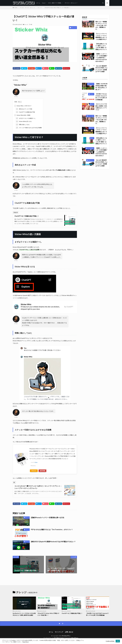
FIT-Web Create (59, 638)
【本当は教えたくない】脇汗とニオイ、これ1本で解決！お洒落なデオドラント (101, 47)
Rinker (36, 462)
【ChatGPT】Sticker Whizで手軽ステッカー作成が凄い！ (57, 8)
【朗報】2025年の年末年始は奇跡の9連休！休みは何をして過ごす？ (101, 87)
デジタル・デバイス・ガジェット (27, 8)
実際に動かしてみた (23, 125)
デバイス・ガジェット (71, 3)
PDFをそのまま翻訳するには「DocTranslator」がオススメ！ (52, 529)
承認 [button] (118, 641)
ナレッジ (40, 8)
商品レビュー (91, 160)
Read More (26, 642)
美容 (93, 104)
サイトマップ (59, 632)
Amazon (34, 471)
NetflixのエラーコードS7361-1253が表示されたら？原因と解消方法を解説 (24, 614)
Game (44, 3)
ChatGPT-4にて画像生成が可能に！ (27, 216)
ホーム (38, 3)
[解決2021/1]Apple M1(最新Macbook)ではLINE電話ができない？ (53, 542)
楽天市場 (42, 471)
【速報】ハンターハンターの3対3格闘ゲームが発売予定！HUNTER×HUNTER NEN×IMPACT (101, 58)
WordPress (75, 638)
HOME (16, 8)
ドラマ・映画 (91, 116)
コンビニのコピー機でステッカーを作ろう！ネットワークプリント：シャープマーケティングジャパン (38, 487)
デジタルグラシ (66, 636)
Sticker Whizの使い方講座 (22, 115)
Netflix (92, 128)
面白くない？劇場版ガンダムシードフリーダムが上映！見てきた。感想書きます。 (101, 25)
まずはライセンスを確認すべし (26, 118)
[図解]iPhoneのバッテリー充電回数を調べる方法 (48, 518)
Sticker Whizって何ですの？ (23, 106)
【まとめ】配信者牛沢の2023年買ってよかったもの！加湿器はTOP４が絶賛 (101, 69)
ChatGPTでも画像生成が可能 (25, 112)
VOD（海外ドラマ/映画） (55, 3)
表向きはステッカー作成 (24, 109)
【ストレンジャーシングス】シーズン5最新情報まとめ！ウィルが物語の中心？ (101, 36)
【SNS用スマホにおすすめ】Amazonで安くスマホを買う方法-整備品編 (101, 97)
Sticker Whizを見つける (24, 121)
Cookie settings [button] (110, 641)
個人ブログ (91, 84)
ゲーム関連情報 (90, 148)
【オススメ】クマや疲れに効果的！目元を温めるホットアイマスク (101, 107)
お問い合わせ (69, 632)
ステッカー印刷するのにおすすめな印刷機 (29, 128)
